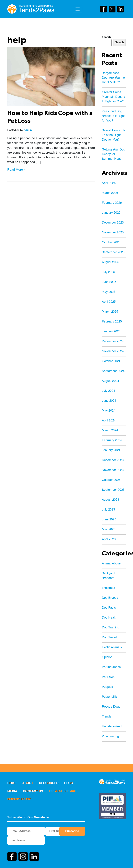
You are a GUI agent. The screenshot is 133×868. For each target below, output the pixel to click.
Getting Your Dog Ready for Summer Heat (114, 154)
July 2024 (108, 391)
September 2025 (113, 252)
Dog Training (111, 628)
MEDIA (12, 791)
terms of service (62, 791)
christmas (108, 588)
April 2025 (109, 302)
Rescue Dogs (111, 707)
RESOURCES (49, 783)
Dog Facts (109, 608)
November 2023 (113, 470)
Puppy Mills (110, 697)
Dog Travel (109, 637)
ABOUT (28, 783)
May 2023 (109, 529)
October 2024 (111, 361)
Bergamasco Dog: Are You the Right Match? (113, 78)
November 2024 (113, 351)
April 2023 (109, 539)
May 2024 (109, 411)
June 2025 (109, 282)
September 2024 (113, 371)
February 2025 (112, 322)
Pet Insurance (111, 667)
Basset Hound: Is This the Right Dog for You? (114, 135)
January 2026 (111, 213)
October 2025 (111, 242)
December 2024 (113, 341)
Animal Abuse (111, 564)
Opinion (107, 657)
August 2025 (110, 262)
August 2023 (110, 500)
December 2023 (113, 460)
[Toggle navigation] (78, 9)
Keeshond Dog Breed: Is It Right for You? (113, 116)
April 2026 (109, 183)
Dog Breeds (110, 598)
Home (12, 783)
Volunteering (110, 736)
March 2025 (110, 312)
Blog (69, 783)
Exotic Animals (112, 647)
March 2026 (110, 193)
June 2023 (109, 520)
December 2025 (113, 223)
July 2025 (108, 272)
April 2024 (109, 421)
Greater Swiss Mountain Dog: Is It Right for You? (113, 97)
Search (106, 37)
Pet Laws (108, 677)
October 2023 (111, 480)
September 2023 (113, 490)
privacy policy (19, 799)
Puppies (107, 687)
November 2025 (113, 233)
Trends (107, 717)
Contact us (33, 791)
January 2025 (111, 332)
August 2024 (110, 381)
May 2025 (109, 292)
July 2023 (108, 510)
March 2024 (110, 431)
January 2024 (111, 450)
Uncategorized (112, 727)
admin (28, 130)
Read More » (16, 170)
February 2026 (112, 203)
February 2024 (112, 440)
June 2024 (109, 401)
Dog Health (110, 618)
